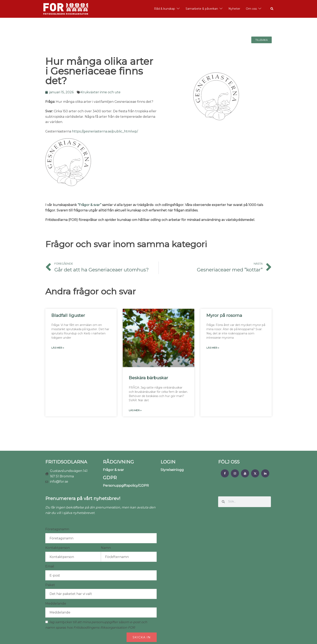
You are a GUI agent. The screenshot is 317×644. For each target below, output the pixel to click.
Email (50, 566)
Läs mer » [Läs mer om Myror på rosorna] (213, 348)
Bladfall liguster (68, 315)
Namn (106, 548)
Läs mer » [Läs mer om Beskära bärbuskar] (135, 410)
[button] (272, 9)
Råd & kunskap (165, 9)
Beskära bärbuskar (148, 378)
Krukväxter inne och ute (101, 92)
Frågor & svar (113, 470)
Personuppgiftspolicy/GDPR (126, 486)
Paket (50, 585)
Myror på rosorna (224, 315)
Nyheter (234, 9)
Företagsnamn (57, 529)
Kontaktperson (58, 548)
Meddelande (56, 604)
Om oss (251, 9)
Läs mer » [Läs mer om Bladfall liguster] (58, 348)
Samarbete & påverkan (202, 9)
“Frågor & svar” (89, 205)
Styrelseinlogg (172, 470)
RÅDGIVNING (118, 462)
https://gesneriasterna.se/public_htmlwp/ (105, 131)
